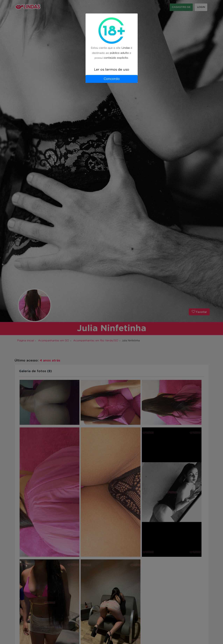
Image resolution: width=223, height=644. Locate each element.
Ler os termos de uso (112, 70)
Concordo (112, 79)
